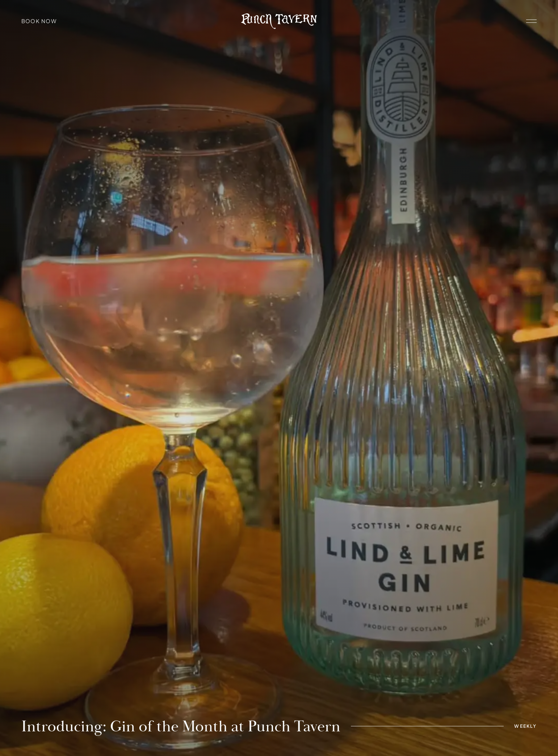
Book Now (39, 21)
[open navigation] (531, 21)
